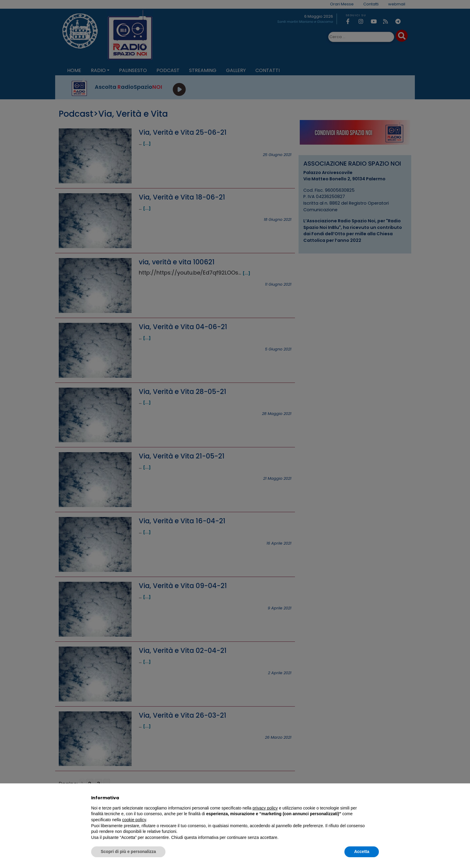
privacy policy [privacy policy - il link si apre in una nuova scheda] (265, 808)
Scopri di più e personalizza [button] (128, 851)
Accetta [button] (362, 851)
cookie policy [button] (134, 820)
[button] (376, 798)
